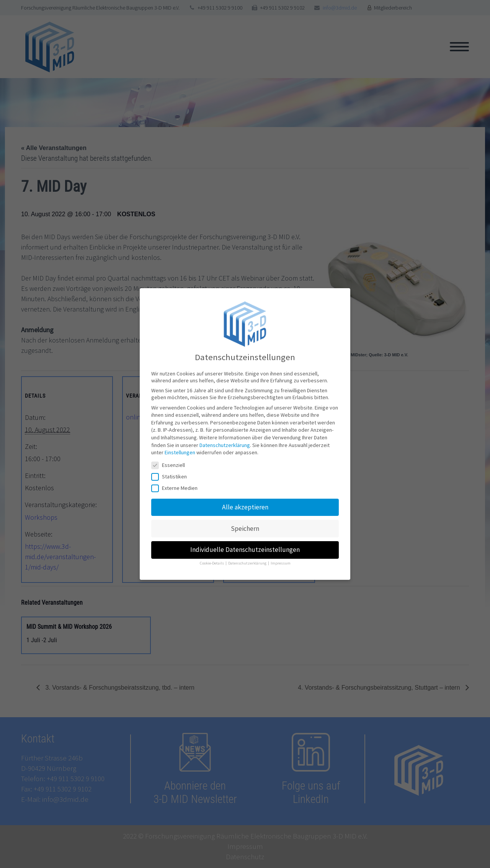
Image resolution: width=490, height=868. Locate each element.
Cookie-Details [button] (212, 561)
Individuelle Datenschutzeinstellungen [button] (245, 547)
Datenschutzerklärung (225, 443)
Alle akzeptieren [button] (245, 505)
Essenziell (171, 463)
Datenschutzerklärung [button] (248, 561)
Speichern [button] (245, 526)
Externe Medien (177, 486)
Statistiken (171, 474)
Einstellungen (180, 450)
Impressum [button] (281, 561)
